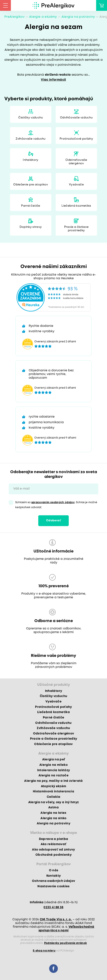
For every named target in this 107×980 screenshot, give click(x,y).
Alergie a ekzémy (43, 17)
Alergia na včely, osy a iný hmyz (54, 802)
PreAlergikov (14, 17)
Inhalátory (31, 160)
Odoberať (53, 521)
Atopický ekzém (54, 786)
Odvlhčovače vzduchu (76, 118)
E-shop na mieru (44, 951)
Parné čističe (31, 206)
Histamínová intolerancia (53, 792)
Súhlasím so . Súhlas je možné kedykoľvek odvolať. (56, 505)
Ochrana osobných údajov (54, 881)
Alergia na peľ (54, 760)
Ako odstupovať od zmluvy (53, 850)
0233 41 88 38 (53, 907)
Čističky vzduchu (31, 118)
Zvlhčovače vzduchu (31, 139)
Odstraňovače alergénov (76, 162)
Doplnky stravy (31, 227)
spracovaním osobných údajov (53, 502)
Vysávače (76, 185)
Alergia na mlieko (53, 765)
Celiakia (54, 797)
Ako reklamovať (54, 844)
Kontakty (54, 876)
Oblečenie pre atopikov (31, 185)
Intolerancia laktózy (54, 770)
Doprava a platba (53, 839)
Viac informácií (53, 80)
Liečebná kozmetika (76, 206)
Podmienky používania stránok (66, 943)
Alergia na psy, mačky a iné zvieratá (53, 781)
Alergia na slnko (53, 818)
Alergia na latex (53, 813)
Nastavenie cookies (53, 886)
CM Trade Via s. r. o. (56, 919)
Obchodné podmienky (53, 855)
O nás (54, 870)
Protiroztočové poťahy (76, 139)
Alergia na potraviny (78, 17)
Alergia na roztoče (53, 776)
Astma (53, 808)
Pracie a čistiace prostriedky (76, 229)
